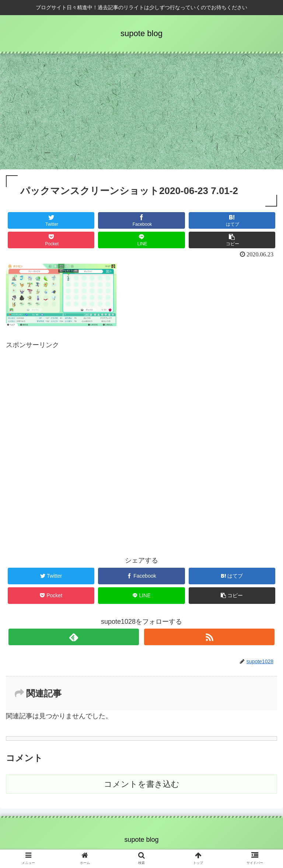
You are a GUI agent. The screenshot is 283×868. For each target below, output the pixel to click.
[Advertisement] (141, 114)
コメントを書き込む (142, 784)
